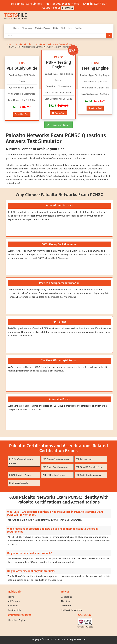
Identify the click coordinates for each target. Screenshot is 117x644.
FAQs (55, 28)
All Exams (13, 605)
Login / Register (75, 28)
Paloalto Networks (23, 44)
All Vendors (27, 28)
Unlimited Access (42, 28)
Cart (63, 28)
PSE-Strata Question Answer (55, 467)
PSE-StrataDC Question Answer (90, 467)
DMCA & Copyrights (71, 610)
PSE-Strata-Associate (19, 483)
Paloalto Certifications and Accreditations (53, 44)
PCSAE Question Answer (20, 475)
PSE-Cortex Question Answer (56, 459)
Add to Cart (22, 114)
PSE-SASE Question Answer (88, 475)
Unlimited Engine (17, 620)
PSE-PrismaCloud (84, 459)
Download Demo (58, 125)
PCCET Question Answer (54, 475)
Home (16, 28)
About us (65, 601)
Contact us (66, 597)
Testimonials (14, 610)
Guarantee (66, 605)
